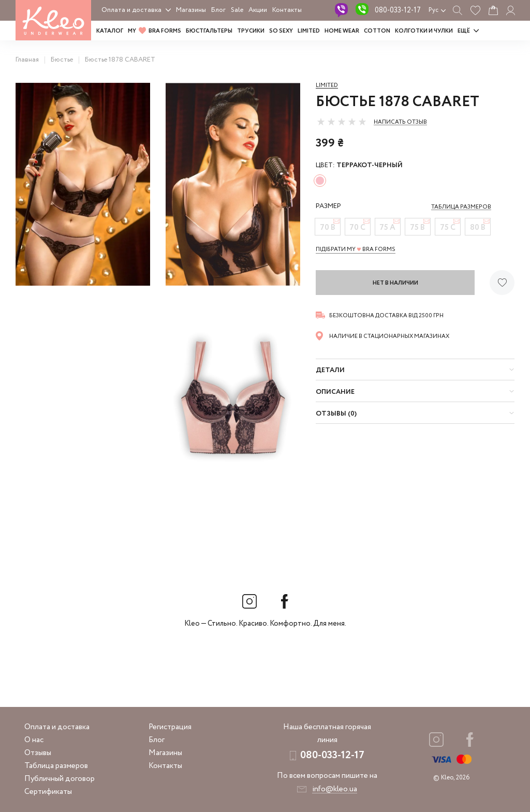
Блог (218, 10)
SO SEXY (281, 31)
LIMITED (309, 31)
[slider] (342, 122)
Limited (327, 85)
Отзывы (38, 753)
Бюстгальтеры (209, 31)
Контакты (287, 10)
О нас (34, 740)
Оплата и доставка (131, 10)
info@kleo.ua (335, 789)
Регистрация (170, 727)
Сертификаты (48, 792)
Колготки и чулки (424, 31)
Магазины (191, 10)
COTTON (377, 31)
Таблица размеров (56, 766)
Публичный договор (60, 779)
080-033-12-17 (398, 10)
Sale (237, 10)
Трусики (251, 31)
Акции (258, 10)
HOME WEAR (342, 31)
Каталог (110, 31)
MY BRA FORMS (154, 31)
